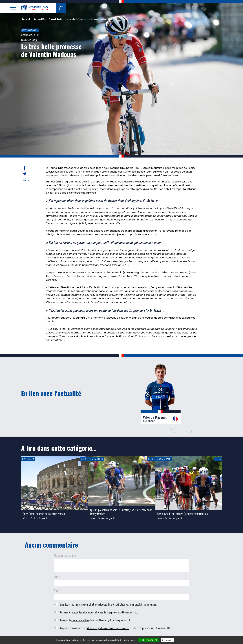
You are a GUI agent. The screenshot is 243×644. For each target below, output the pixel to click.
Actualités (40, 19)
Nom (56, 577)
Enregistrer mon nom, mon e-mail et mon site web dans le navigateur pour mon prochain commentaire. (108, 604)
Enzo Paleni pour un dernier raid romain (44, 514)
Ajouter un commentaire (66, 555)
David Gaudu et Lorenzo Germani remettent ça (182, 514)
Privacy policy (183, 640)
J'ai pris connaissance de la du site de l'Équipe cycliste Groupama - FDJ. (115, 628)
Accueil (26, 19)
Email (57, 591)
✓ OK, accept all (148, 640)
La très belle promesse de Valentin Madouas (51, 50)
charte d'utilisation (80, 620)
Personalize (168, 640)
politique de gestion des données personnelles (108, 628)
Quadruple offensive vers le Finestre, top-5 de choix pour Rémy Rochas (121, 512)
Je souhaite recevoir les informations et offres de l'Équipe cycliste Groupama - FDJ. (99, 612)
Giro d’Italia (29, 30)
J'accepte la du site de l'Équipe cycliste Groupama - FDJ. (95, 620)
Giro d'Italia (56, 19)
